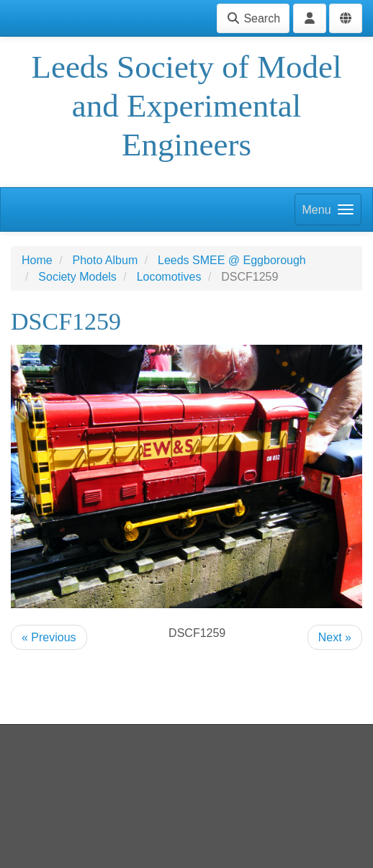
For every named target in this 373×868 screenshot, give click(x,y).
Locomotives (169, 277)
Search (253, 18)
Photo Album (105, 260)
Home (37, 260)
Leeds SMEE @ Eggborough (232, 260)
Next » (335, 637)
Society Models (77, 277)
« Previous (49, 637)
